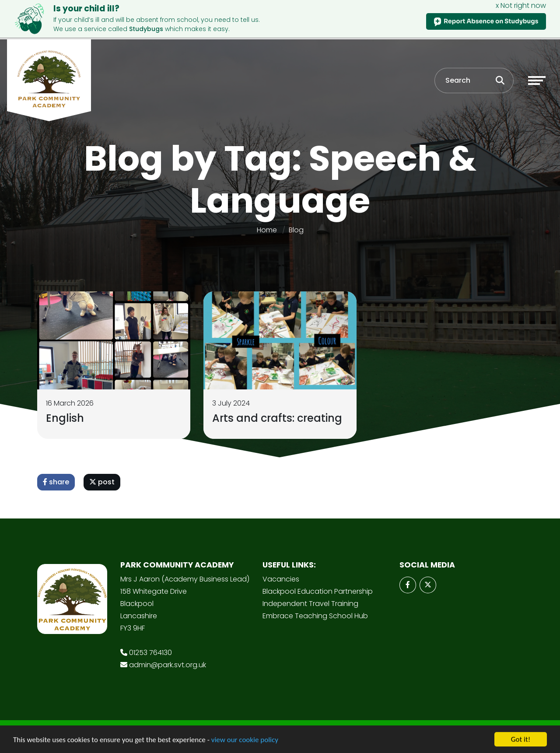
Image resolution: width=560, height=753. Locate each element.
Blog (296, 230)
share (56, 482)
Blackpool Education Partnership (318, 591)
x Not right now (521, 5)
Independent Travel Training (310, 604)
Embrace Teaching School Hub (315, 616)
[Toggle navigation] (537, 81)
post (102, 482)
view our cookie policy (245, 741)
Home (267, 230)
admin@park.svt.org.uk (168, 665)
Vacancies (281, 579)
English (65, 418)
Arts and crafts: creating (277, 418)
